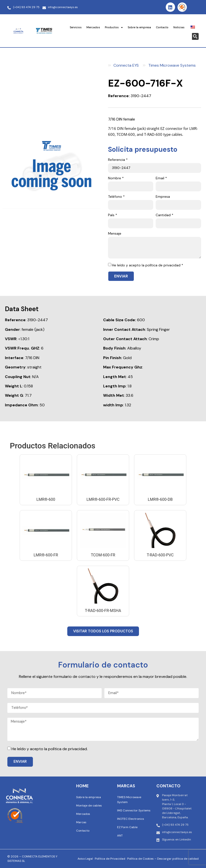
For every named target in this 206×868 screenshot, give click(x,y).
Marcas (81, 822)
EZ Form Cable (127, 827)
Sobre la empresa (139, 27)
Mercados (93, 27)
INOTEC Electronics (131, 819)
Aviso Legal (85, 859)
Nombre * (116, 178)
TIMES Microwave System (129, 800)
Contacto (162, 27)
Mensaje (115, 234)
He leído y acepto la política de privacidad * (148, 265)
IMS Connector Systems (134, 810)
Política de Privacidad (110, 859)
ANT (120, 836)
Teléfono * (116, 197)
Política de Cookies (140, 859)
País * (113, 215)
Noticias (179, 27)
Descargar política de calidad (178, 859)
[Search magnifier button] (195, 36)
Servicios (76, 27)
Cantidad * (165, 215)
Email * (161, 178)
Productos (114, 27)
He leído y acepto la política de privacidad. (50, 749)
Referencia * (118, 160)
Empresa (163, 197)
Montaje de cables (89, 806)
